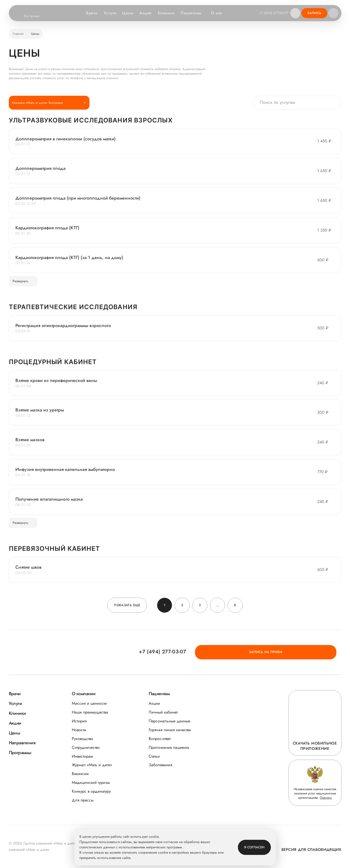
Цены (127, 13)
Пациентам (192, 13)
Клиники (165, 13)
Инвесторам (82, 756)
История (79, 721)
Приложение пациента (169, 747)
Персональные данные (169, 721)
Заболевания (161, 765)
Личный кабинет (163, 712)
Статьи (154, 756)
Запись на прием (313, 652)
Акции (144, 13)
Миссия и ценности (89, 703)
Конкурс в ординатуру (91, 791)
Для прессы (83, 800)
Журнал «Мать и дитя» (92, 765)
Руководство (83, 739)
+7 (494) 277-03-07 (272, 13)
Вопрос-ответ (160, 739)
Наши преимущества (90, 712)
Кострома (35, 16)
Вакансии (80, 774)
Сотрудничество (86, 747)
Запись (314, 13)
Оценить (326, 798)
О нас (218, 13)
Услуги (109, 13)
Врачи (90, 13)
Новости (79, 730)
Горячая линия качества (170, 730)
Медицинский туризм (91, 783)
